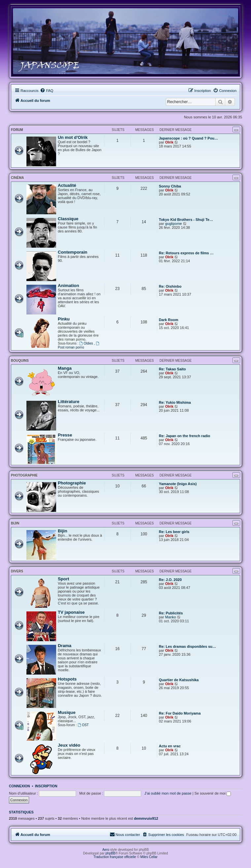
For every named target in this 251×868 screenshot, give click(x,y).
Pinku (64, 319)
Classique (68, 219)
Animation (68, 286)
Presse (65, 435)
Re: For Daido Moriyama (180, 713)
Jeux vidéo (69, 745)
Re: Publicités (171, 613)
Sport (63, 579)
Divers (17, 571)
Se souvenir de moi (213, 793)
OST (83, 725)
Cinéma (17, 178)
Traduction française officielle (115, 857)
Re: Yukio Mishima (175, 402)
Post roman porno (79, 345)
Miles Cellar (149, 857)
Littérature (69, 402)
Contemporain (72, 252)
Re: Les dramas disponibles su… (187, 646)
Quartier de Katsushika (179, 680)
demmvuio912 (146, 818)
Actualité (67, 185)
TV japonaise (71, 612)
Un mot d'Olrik (73, 137)
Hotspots (67, 679)
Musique (67, 712)
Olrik (169, 142)
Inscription (46, 786)
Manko (171, 617)
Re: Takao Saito (172, 369)
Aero (106, 850)
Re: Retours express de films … (186, 253)
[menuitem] (47, 91)
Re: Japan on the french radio (184, 436)
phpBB (110, 853)
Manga (65, 368)
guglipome (174, 224)
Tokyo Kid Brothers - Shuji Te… (186, 220)
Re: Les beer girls (174, 532)
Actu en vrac (170, 746)
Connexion (19, 786)
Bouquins (20, 361)
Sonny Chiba (170, 186)
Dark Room (169, 320)
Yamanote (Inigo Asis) (178, 484)
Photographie (24, 475)
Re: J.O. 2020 (170, 580)
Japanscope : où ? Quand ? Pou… (188, 138)
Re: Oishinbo (170, 286)
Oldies (87, 343)
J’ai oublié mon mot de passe (168, 793)
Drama (65, 646)
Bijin (15, 523)
